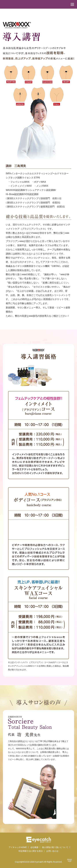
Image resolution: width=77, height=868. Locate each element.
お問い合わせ (52, 851)
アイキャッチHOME (18, 847)
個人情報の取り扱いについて (55, 847)
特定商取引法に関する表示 (31, 851)
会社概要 (34, 847)
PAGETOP (70, 861)
